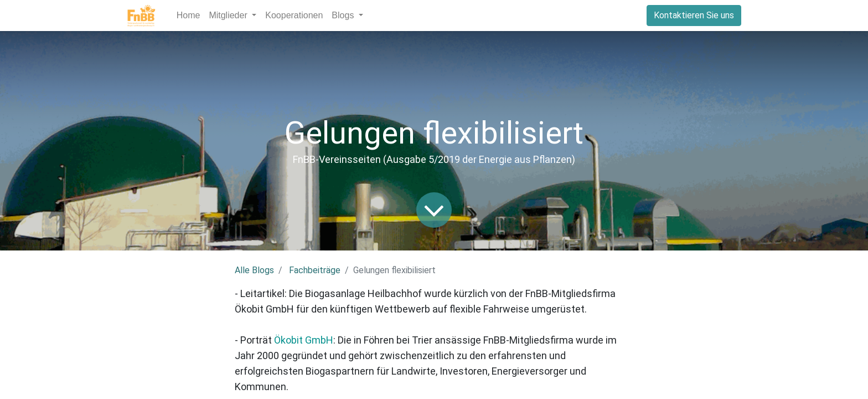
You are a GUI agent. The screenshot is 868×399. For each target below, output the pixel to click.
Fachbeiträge (315, 270)
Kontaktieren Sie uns (694, 15)
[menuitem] (188, 16)
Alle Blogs (254, 270)
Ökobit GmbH (304, 340)
